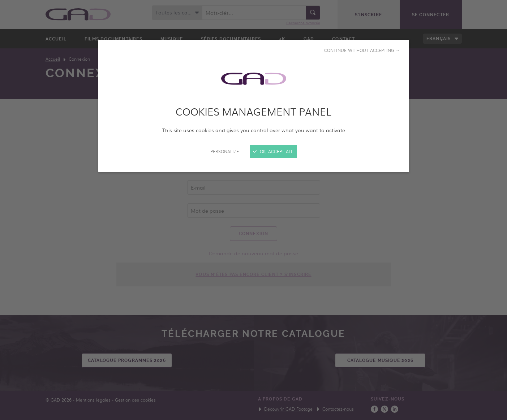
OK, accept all (273, 151)
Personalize (225, 151)
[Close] (254, 210)
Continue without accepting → (362, 50)
